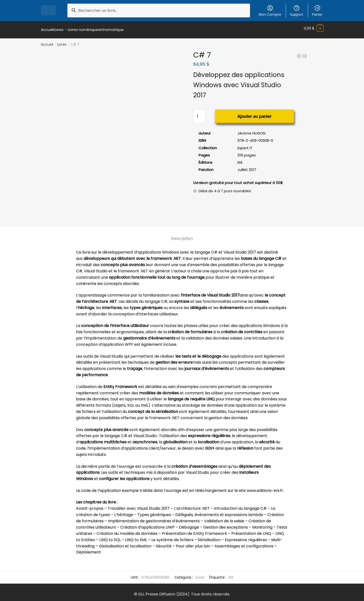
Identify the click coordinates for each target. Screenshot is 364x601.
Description (182, 236)
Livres (62, 42)
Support (297, 11)
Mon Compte (270, 11)
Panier (317, 11)
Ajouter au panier (255, 113)
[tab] (182, 232)
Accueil (47, 42)
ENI (231, 574)
